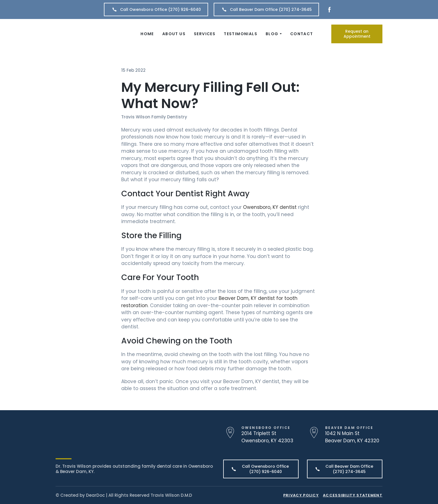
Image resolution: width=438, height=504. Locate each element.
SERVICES (205, 34)
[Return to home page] (88, 34)
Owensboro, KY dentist (270, 207)
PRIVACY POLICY (301, 495)
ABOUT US (174, 34)
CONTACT (302, 34)
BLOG (272, 34)
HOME (147, 34)
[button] (156, 9)
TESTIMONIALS (241, 34)
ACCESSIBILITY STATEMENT (353, 495)
